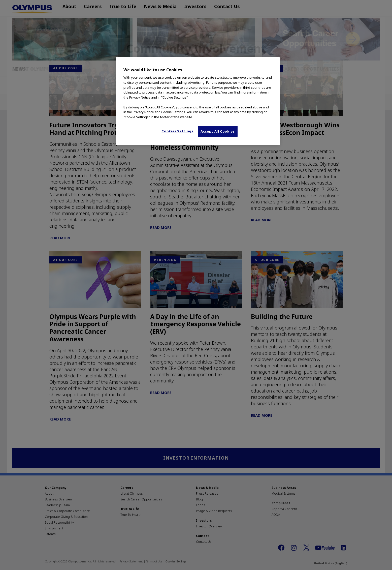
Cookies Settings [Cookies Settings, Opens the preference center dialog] (177, 131)
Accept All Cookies (218, 131)
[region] (198, 101)
